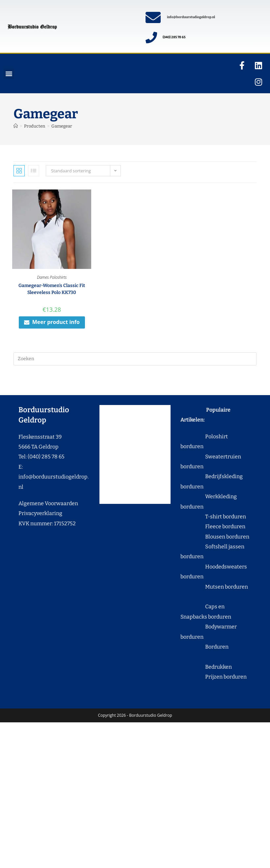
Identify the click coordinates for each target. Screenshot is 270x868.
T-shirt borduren (213, 517)
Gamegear (62, 126)
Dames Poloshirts (52, 277)
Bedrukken (206, 667)
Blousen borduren (215, 537)
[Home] (16, 126)
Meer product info (52, 322)
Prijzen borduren (214, 677)
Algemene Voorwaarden (48, 503)
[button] (9, 74)
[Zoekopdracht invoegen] (135, 359)
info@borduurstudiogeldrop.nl (191, 17)
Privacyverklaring (40, 513)
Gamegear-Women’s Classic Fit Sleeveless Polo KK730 (52, 289)
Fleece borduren (213, 526)
